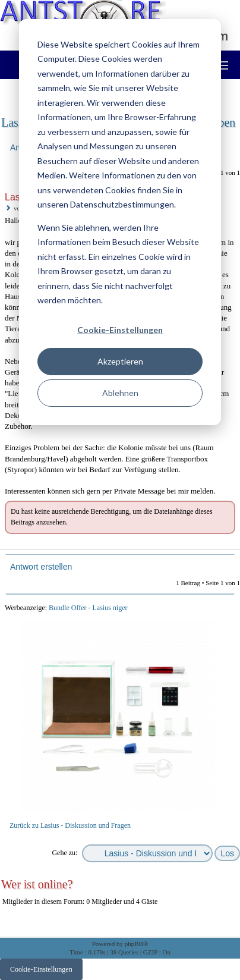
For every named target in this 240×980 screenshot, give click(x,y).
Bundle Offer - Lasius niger (88, 608)
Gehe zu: (64, 853)
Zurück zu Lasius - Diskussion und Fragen (70, 825)
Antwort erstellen (40, 567)
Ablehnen (120, 393)
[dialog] (120, 222)
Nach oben (232, 541)
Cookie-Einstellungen (120, 330)
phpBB (134, 944)
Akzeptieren (120, 361)
